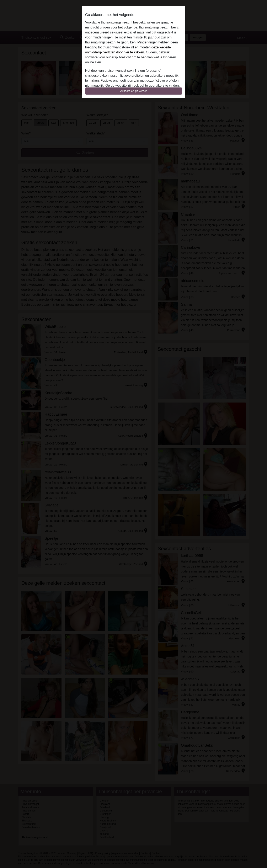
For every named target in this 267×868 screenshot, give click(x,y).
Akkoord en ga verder (133, 91)
